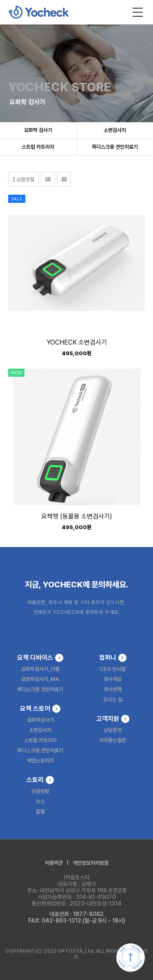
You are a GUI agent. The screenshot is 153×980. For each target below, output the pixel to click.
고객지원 (113, 719)
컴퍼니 (113, 658)
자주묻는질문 (113, 740)
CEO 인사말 (113, 669)
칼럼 (40, 812)
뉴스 (40, 801)
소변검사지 (115, 130)
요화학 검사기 (38, 130)
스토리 (40, 780)
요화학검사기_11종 (40, 669)
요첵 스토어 (40, 709)
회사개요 (113, 679)
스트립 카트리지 (38, 147)
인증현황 (40, 791)
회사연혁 (113, 689)
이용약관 (54, 863)
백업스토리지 (40, 761)
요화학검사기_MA (40, 679)
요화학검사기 (40, 720)
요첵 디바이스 (40, 658)
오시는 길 (113, 700)
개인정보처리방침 (91, 863)
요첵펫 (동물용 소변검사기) (77, 517)
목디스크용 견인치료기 (115, 147)
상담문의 (113, 730)
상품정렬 (23, 179)
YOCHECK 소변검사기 (77, 343)
